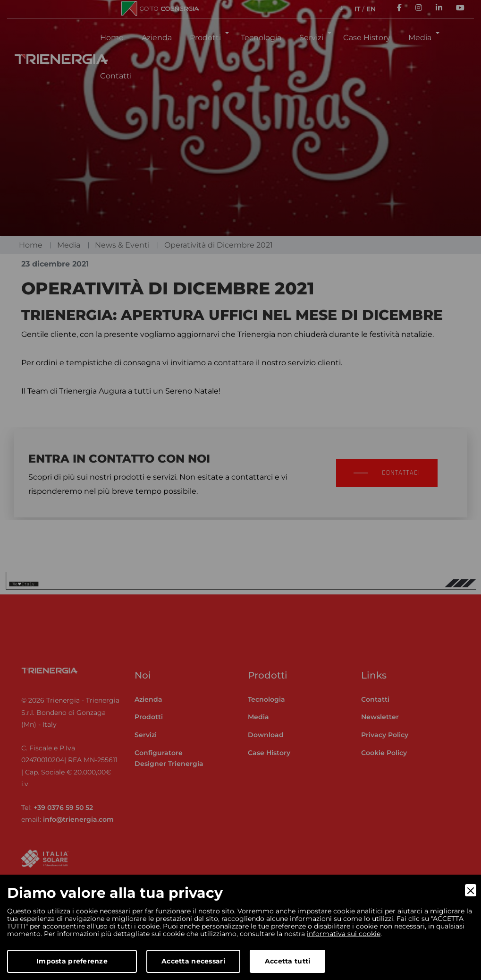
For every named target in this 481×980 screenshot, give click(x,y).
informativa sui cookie (344, 934)
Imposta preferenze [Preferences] (72, 961)
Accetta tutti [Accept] (288, 961)
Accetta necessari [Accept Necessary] (193, 961)
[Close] (471, 890)
